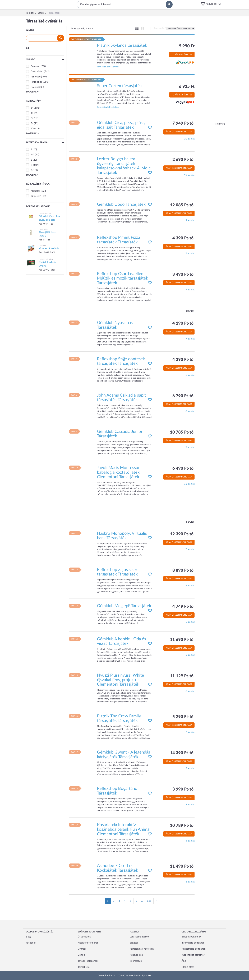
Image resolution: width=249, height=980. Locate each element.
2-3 (32, 170)
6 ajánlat (190, 375)
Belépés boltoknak (191, 937)
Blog (28, 937)
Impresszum (136, 961)
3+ (32, 123)
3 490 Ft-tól (183, 275)
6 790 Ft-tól (183, 396)
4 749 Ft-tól (183, 607)
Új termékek (84, 937)
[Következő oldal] (156, 901)
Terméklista (84, 967)
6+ (32, 118)
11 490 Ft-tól (182, 866)
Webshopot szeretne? (193, 955)
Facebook (31, 943)
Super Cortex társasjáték (119, 86)
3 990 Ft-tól (183, 789)
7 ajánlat (190, 254)
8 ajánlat (190, 411)
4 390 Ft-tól (183, 238)
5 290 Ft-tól (183, 717)
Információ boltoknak (193, 943)
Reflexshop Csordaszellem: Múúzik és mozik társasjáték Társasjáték (123, 278)
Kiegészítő (36, 196)
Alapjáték (35, 191)
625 (149, 901)
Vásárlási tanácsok (139, 937)
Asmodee (36, 77)
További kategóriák (88, 961)
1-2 (32, 155)
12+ (33, 129)
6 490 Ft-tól (183, 468)
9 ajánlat (190, 220)
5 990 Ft (187, 46)
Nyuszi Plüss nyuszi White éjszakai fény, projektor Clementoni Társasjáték (121, 680)
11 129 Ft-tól (182, 676)
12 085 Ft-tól (182, 205)
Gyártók (82, 949)
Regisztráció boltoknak (193, 949)
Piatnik (34, 87)
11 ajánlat (189, 484)
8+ (32, 108)
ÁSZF (184, 961)
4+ (32, 113)
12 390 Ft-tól (182, 534)
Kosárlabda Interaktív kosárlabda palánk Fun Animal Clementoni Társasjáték (124, 830)
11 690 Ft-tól (182, 640)
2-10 (33, 165)
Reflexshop (36, 82)
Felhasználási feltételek (142, 949)
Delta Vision (37, 72)
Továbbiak (33, 92)
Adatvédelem (137, 955)
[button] (212, 4)
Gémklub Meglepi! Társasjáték (124, 606)
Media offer (188, 967)
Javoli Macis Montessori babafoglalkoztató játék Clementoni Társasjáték (119, 472)
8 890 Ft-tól (183, 570)
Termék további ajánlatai (108, 67)
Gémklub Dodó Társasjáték (121, 205)
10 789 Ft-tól (182, 826)
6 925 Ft (187, 87)
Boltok (81, 955)
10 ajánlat (189, 139)
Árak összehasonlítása (179, 132)
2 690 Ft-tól (183, 160)
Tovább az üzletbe (182, 54)
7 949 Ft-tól (183, 123)
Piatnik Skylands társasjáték (122, 45)
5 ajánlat (190, 655)
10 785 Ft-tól (182, 432)
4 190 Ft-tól (183, 323)
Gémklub (35, 66)
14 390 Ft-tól (182, 753)
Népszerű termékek (88, 943)
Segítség (134, 943)
